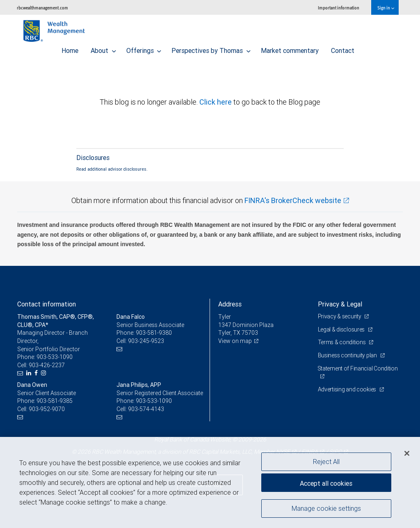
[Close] (407, 453)
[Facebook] (37, 373)
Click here (216, 102)
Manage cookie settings (326, 509)
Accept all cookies (326, 483)
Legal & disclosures (342, 329)
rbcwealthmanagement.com (42, 8)
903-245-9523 (146, 341)
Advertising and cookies (348, 389)
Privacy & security (340, 316)
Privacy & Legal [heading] (340, 304)
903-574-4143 (146, 409)
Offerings (144, 48)
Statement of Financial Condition (358, 368)
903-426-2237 (47, 365)
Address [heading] (230, 304)
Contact (343, 48)
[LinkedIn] (30, 373)
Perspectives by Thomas (211, 48)
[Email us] (21, 373)
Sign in (386, 8)
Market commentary (290, 48)
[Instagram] (45, 373)
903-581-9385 (55, 401)
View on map (235, 341)
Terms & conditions (342, 342)
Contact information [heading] (47, 304)
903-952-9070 (47, 409)
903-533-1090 (55, 357)
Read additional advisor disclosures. (112, 169)
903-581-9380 (154, 333)
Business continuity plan (348, 355)
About (103, 48)
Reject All (326, 462)
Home (70, 48)
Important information (339, 8)
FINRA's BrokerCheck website (293, 200)
